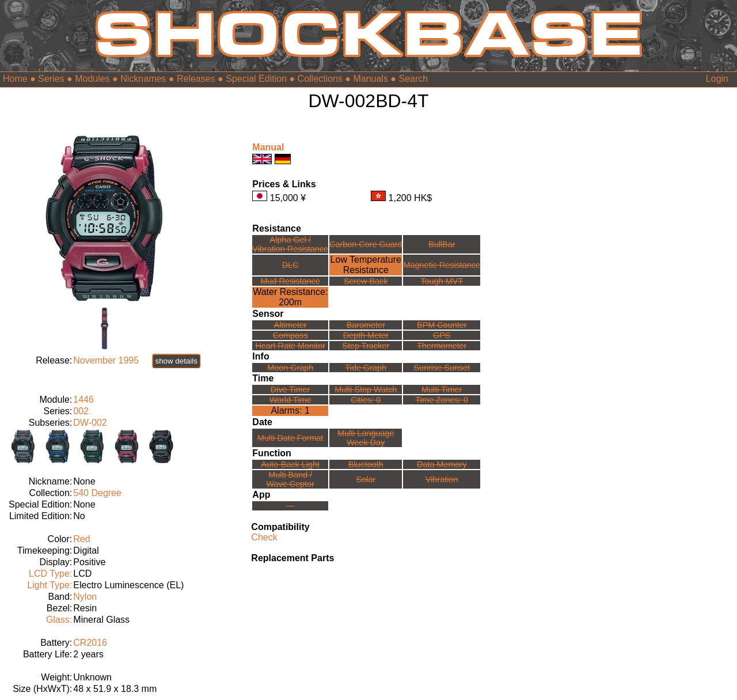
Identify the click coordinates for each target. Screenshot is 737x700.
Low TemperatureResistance (366, 265)
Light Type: (50, 585)
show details (176, 361)
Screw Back (366, 281)
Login (717, 79)
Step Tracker (366, 346)
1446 (83, 400)
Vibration (442, 479)
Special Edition (256, 79)
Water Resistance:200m (290, 297)
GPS (442, 335)
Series (51, 79)
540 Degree (97, 493)
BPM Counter (442, 325)
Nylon (85, 597)
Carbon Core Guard (366, 244)
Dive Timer (290, 389)
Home (15, 79)
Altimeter (290, 325)
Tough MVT (442, 281)
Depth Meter (366, 335)
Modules (92, 79)
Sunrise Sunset (442, 368)
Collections (320, 79)
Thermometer (442, 346)
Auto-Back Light (290, 464)
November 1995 (106, 360)
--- (290, 506)
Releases (196, 79)
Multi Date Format (290, 438)
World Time (290, 400)
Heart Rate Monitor (290, 346)
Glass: (59, 620)
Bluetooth (366, 464)
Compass (290, 335)
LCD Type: (50, 574)
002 (81, 411)
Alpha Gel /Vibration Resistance (290, 244)
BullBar (442, 244)
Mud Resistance (290, 281)
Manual (268, 147)
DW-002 (90, 423)
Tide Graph (366, 368)
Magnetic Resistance (442, 265)
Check (264, 537)
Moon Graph (290, 368)
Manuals (370, 79)
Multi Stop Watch (366, 389)
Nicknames (143, 79)
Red (81, 539)
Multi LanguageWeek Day (366, 438)
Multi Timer (442, 389)
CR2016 (90, 643)
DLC (290, 265)
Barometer (366, 325)
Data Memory (442, 464)
